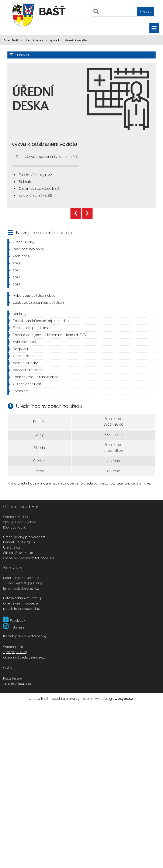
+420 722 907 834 (26, 578)
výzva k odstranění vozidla (46, 157)
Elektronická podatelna (30, 328)
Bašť (52, 12)
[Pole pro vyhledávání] (123, 11)
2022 (17, 284)
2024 (17, 270)
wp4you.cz (124, 698)
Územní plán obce (27, 356)
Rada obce (21, 256)
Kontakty (20, 314)
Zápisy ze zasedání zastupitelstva (39, 303)
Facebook (14, 621)
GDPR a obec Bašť (27, 384)
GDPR (8, 668)
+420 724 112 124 (15, 652)
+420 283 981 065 (29, 583)
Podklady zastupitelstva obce (36, 377)
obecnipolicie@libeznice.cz (24, 657)
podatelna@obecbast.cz (22, 609)
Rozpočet (21, 349)
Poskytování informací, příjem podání (41, 321)
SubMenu (22, 55)
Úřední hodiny (24, 242)
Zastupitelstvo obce (28, 249)
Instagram (14, 627)
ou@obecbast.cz (26, 588)
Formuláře (21, 391)
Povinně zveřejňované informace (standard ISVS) (50, 335)
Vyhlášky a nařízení (27, 342)
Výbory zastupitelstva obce (34, 296)
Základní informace (28, 370)
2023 (17, 277)
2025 (17, 263)
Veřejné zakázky (25, 363)
